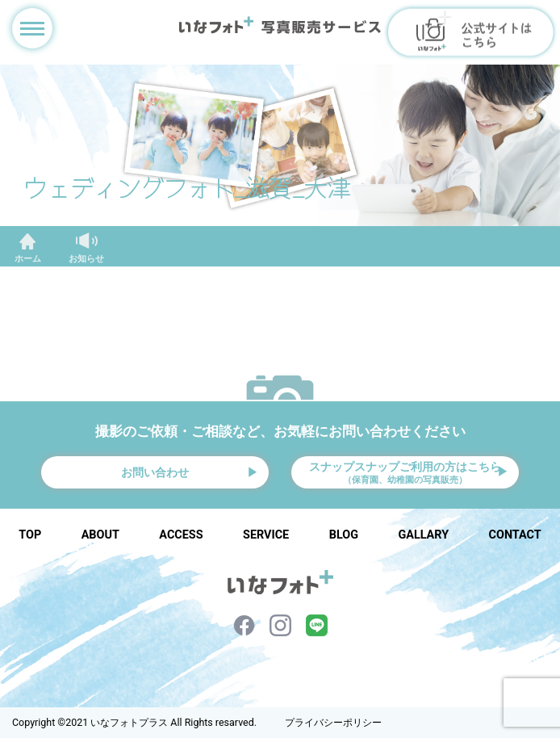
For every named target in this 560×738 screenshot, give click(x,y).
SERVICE (266, 535)
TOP (30, 535)
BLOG (344, 535)
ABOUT (100, 535)
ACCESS (181, 535)
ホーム (28, 259)
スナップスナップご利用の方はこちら (405, 473)
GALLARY (423, 535)
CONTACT (515, 535)
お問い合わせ (155, 472)
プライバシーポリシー (333, 723)
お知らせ (86, 259)
